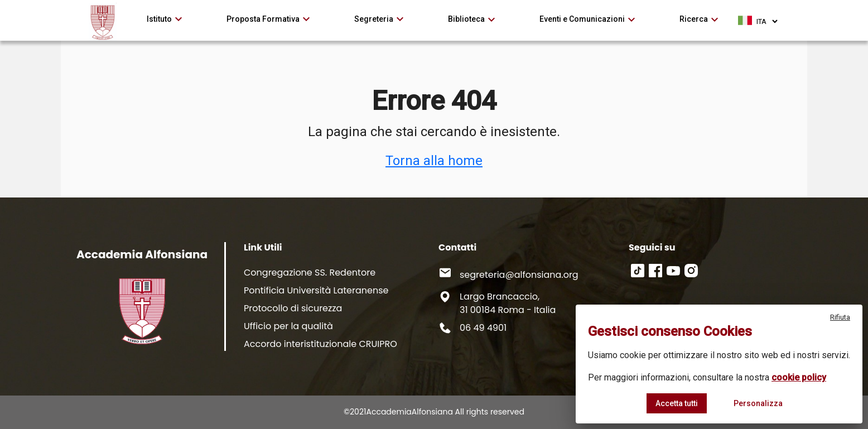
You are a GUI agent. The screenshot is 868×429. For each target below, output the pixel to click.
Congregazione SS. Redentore (310, 273)
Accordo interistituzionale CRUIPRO (320, 344)
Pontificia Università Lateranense (316, 290)
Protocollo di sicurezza (293, 308)
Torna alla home (434, 161)
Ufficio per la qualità (288, 326)
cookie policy (799, 377)
